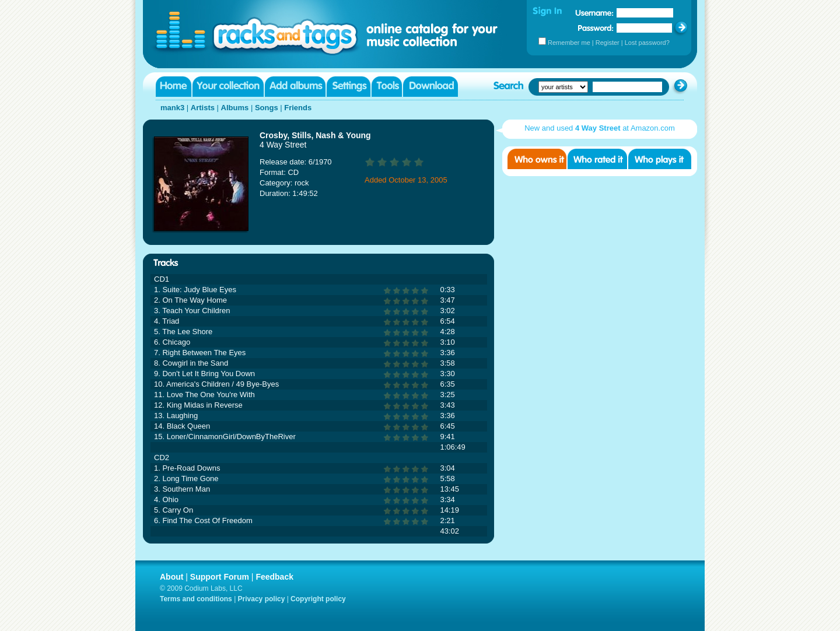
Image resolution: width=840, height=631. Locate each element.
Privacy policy (262, 599)
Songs (267, 108)
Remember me (569, 43)
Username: (594, 13)
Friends (298, 108)
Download (430, 87)
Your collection (228, 87)
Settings (349, 87)
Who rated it (597, 159)
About (171, 577)
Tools (387, 87)
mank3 (172, 108)
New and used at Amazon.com (600, 128)
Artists (203, 108)
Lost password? (647, 43)
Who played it (660, 159)
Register (608, 43)
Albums (235, 108)
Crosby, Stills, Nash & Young (315, 135)
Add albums (295, 87)
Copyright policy (318, 599)
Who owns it (537, 159)
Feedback (274, 577)
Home (174, 87)
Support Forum (220, 577)
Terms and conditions (196, 599)
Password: (596, 28)
